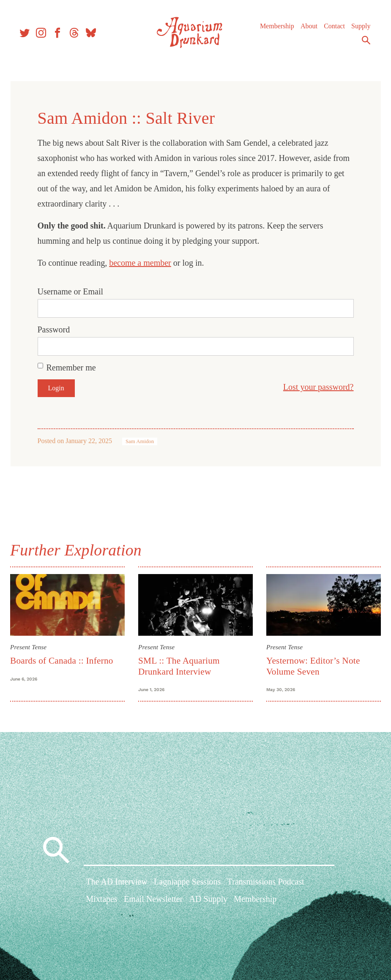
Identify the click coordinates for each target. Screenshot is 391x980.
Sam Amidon (143, 441)
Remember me (74, 367)
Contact (332, 29)
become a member (144, 263)
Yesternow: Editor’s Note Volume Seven (312, 665)
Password (57, 329)
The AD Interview (117, 885)
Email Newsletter (153, 903)
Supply (359, 29)
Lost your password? (315, 387)
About (307, 29)
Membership (275, 29)
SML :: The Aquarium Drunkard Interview (180, 665)
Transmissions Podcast (266, 885)
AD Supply (209, 903)
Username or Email (74, 291)
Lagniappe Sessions (187, 885)
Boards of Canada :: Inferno (65, 659)
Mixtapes (101, 903)
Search (364, 44)
